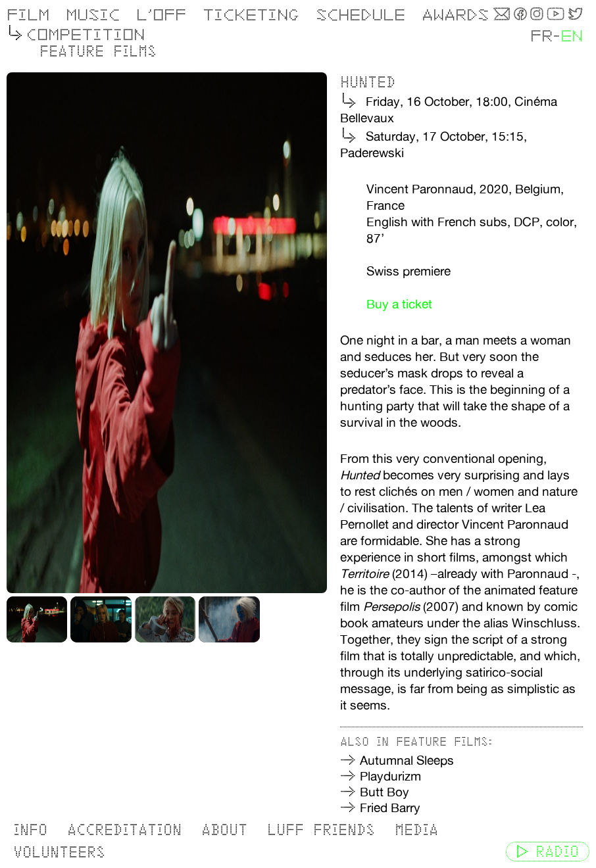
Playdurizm (390, 776)
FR (541, 36)
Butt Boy (385, 792)
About (224, 830)
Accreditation (124, 830)
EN (572, 36)
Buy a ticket (399, 304)
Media (416, 830)
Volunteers (59, 852)
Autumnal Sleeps (407, 760)
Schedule (360, 15)
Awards (455, 15)
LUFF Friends (321, 830)
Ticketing (251, 15)
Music (93, 15)
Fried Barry (390, 808)
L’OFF (161, 15)
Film (28, 15)
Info (30, 830)
